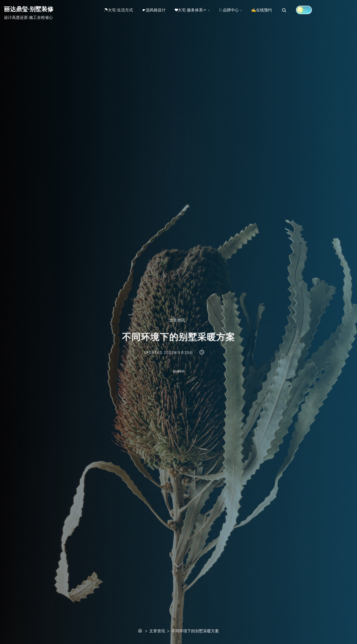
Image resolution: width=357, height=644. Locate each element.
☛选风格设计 (155, 10)
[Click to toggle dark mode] (307, 10)
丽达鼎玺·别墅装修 (29, 9)
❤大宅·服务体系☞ (192, 10)
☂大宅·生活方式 (119, 10)
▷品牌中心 (231, 10)
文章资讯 (177, 320)
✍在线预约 (264, 10)
